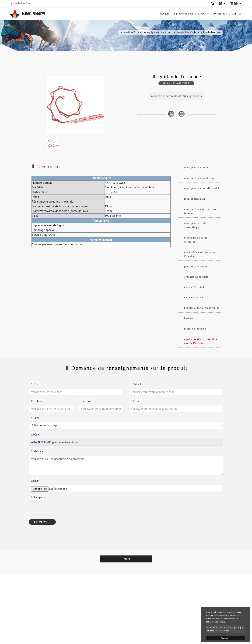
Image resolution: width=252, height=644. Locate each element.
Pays (35, 418)
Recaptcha (38, 497)
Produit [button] (202, 14)
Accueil (164, 14)
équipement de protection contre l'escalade (172, 32)
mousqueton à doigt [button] (196, 167)
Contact (236, 14)
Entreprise (86, 401)
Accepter (225, 638)
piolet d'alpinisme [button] (195, 329)
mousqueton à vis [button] (195, 199)
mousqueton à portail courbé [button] (202, 188)
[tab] (201, 168)
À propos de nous (183, 14)
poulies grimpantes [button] (196, 266)
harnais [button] (189, 318)
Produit (138, 32)
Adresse (135, 401)
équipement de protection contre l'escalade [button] (201, 341)
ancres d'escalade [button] (195, 287)
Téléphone (37, 401)
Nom (35, 384)
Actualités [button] (219, 14)
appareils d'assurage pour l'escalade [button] (200, 254)
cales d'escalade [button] (194, 298)
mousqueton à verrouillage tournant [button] (200, 211)
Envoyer (42, 522)
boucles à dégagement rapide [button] (202, 308)
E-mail (136, 384)
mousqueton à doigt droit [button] (199, 178)
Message (37, 451)
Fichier (35, 481)
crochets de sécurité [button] (196, 277)
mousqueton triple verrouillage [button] (195, 225)
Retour (126, 559)
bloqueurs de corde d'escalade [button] (196, 240)
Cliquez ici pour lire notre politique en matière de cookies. (225, 629)
